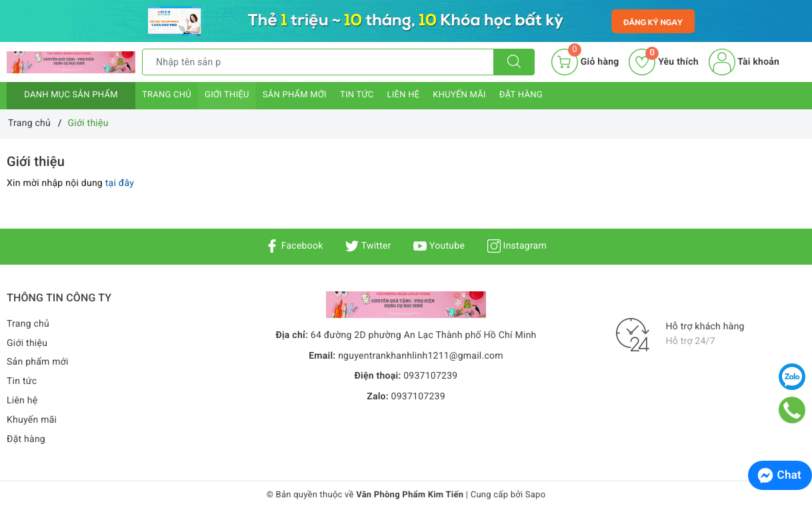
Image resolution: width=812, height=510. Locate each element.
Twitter (368, 246)
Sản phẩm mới (295, 95)
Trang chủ (167, 95)
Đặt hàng (521, 95)
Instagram (517, 246)
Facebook (294, 246)
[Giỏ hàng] (585, 62)
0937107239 (430, 376)
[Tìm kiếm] (514, 62)
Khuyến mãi (459, 95)
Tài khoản (744, 62)
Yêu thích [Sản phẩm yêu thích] (663, 62)
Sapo (536, 495)
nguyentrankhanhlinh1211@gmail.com (421, 356)
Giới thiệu (227, 95)
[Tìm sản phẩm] (318, 62)
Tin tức (357, 95)
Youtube (439, 246)
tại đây (120, 183)
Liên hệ (403, 95)
